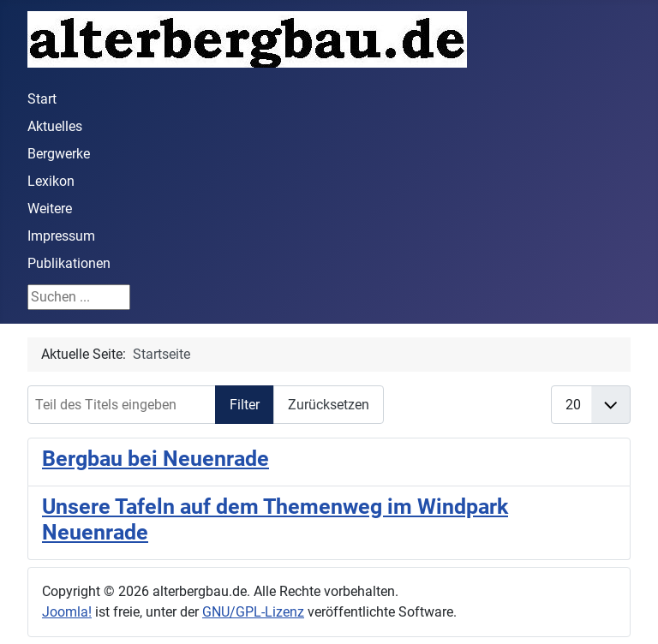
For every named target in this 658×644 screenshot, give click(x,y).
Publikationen (69, 263)
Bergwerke (59, 154)
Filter (245, 405)
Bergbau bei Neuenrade (156, 458)
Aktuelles (55, 126)
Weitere (50, 209)
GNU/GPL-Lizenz (253, 612)
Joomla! (67, 612)
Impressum (61, 236)
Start (42, 99)
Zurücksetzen (329, 405)
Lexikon (51, 181)
